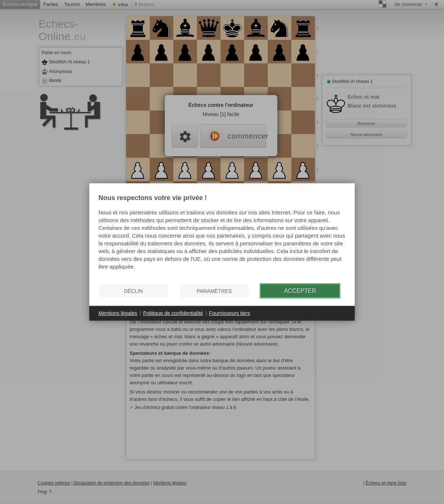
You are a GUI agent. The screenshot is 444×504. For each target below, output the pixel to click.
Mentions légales (118, 313)
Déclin (133, 291)
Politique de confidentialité (173, 313)
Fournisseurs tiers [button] (230, 313)
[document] (222, 236)
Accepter (300, 290)
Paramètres (214, 291)
